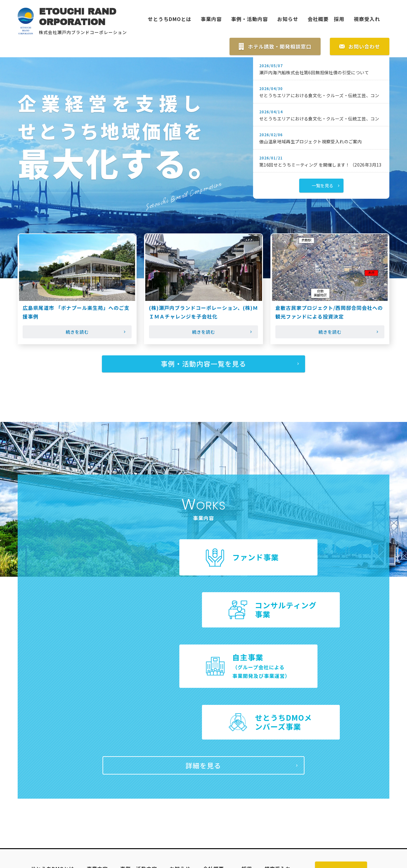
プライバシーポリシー (274, 789)
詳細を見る (204, 673)
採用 (337, 19)
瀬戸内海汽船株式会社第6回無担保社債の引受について (314, 73)
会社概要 (318, 19)
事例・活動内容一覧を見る (203, 366)
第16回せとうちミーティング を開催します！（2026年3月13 (320, 165)
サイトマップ (220, 789)
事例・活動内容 (249, 19)
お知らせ (288, 19)
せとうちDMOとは (170, 19)
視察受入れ (367, 19)
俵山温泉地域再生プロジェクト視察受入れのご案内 (311, 142)
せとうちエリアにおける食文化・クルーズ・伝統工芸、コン (319, 96)
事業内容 (211, 19)
